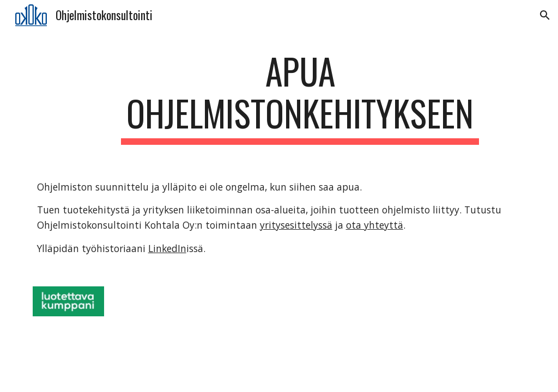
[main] (300, 97)
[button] (545, 15)
